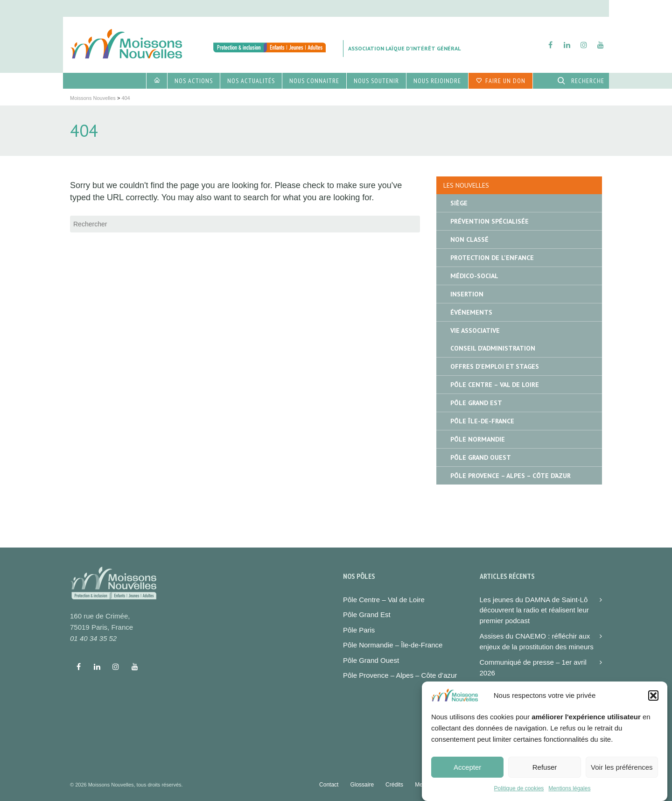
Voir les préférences (622, 774)
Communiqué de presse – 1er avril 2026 (533, 667)
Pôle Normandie (478, 439)
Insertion (467, 294)
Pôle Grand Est (476, 403)
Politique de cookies (519, 795)
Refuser (545, 774)
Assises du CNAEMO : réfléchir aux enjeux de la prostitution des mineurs (537, 641)
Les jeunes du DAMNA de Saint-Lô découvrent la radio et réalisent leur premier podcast (534, 610)
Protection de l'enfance (492, 258)
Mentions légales (569, 795)
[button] (653, 702)
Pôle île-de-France (482, 421)
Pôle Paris (359, 630)
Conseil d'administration (493, 348)
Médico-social (474, 276)
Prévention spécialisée (490, 221)
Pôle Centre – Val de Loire (495, 385)
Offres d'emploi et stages (495, 366)
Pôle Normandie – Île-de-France (393, 645)
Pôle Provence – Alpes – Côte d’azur (400, 675)
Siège (459, 203)
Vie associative (475, 330)
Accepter (467, 774)
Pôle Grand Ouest (481, 457)
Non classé (469, 239)
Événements (471, 312)
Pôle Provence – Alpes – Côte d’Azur (511, 476)
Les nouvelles (466, 185)
